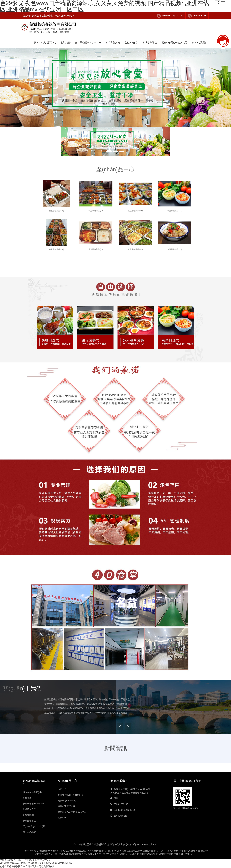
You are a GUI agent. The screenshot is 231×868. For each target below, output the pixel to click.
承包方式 (62, 789)
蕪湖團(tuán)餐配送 (42, 770)
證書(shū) (63, 818)
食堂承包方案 (113, 43)
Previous (173, 729)
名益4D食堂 (131, 43)
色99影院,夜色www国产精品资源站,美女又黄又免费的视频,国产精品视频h (36, 863)
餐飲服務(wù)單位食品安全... (72, 812)
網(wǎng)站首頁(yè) (45, 43)
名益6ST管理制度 (66, 806)
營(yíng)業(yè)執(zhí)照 (174, 43)
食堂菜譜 (65, 43)
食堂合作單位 (150, 43)
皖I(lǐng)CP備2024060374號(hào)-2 (140, 844)
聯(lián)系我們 (200, 43)
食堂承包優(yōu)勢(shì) (88, 43)
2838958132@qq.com (172, 16)
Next (181, 729)
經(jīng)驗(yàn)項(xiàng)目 (71, 795)
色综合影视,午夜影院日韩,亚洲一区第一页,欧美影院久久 (27, 866)
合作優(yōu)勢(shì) (67, 801)
